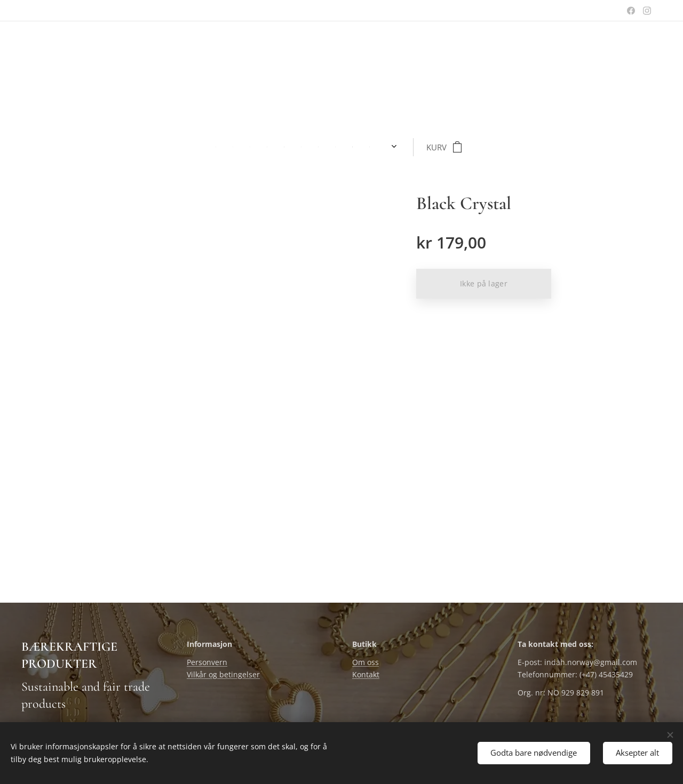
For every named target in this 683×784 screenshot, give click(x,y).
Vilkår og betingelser (223, 674)
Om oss (366, 663)
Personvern (207, 663)
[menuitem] (164, 147)
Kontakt (366, 674)
